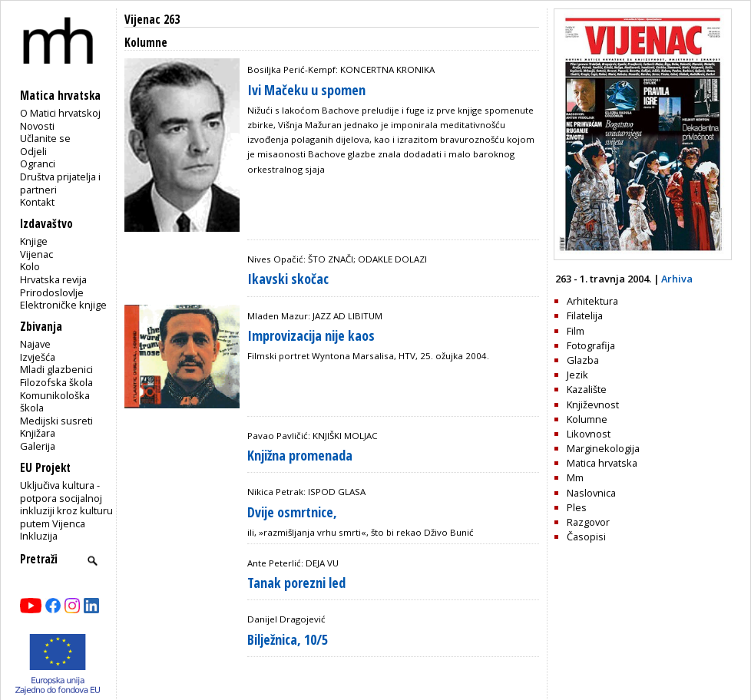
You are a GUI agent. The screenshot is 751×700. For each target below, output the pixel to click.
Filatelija (585, 315)
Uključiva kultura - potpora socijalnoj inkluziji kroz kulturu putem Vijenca (66, 504)
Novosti (37, 126)
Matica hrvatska (602, 463)
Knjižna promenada (300, 455)
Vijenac (36, 254)
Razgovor (588, 522)
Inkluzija (39, 536)
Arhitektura (592, 301)
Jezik (577, 375)
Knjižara (38, 433)
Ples (577, 507)
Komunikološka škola (55, 402)
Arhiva (677, 279)
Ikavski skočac (288, 279)
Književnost (593, 404)
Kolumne (587, 419)
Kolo (30, 266)
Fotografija (591, 345)
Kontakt (37, 202)
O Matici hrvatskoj (60, 113)
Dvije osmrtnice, (292, 512)
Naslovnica (591, 493)
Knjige (34, 241)
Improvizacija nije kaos (311, 335)
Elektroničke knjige (63, 305)
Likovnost (589, 434)
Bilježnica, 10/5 (288, 639)
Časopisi (586, 537)
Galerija (38, 446)
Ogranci (38, 163)
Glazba (583, 360)
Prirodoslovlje (52, 292)
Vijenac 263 (152, 20)
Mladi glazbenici (56, 369)
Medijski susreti (56, 421)
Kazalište (587, 389)
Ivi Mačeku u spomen (306, 90)
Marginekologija (603, 448)
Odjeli (33, 151)
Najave (35, 344)
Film (576, 331)
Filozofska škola (56, 382)
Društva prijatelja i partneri (60, 183)
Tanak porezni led (296, 583)
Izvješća (38, 357)
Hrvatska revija (53, 279)
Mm (575, 477)
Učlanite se (45, 138)
